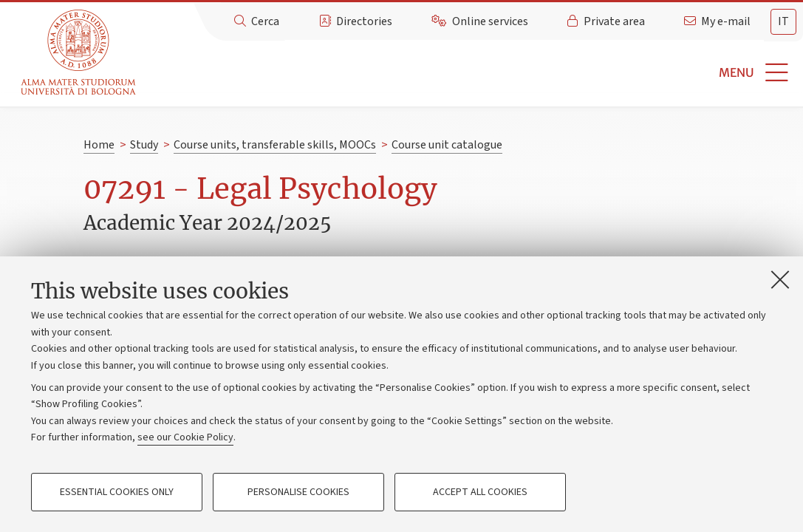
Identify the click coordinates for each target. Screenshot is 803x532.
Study (144, 145)
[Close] (780, 279)
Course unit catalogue (447, 145)
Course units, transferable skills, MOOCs (275, 145)
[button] (472, 73)
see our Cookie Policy (185, 437)
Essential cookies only (117, 492)
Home (99, 145)
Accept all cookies (480, 492)
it (783, 21)
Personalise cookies (298, 492)
